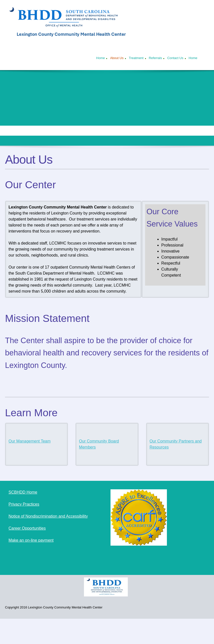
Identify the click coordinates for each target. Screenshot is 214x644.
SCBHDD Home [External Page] (23, 492)
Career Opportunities (27, 528)
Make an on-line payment (31, 540)
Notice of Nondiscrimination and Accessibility (48, 516)
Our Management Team (30, 441)
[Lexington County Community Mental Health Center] (70, 23)
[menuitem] (101, 59)
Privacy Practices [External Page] (24, 504)
